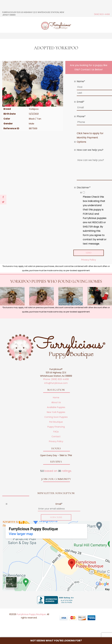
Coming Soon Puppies (56, 417)
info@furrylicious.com (56, 383)
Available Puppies (56, 407)
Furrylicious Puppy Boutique (31, 614)
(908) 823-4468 (102, 14)
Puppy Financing (56, 427)
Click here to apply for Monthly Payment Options (90, 138)
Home (56, 398)
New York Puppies (56, 412)
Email (81, 102)
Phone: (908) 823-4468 (56, 379)
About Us (56, 403)
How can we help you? (90, 150)
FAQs (56, 432)
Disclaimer (84, 187)
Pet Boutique (56, 422)
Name (81, 81)
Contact (56, 437)
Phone (81, 116)
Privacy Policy (89, 260)
